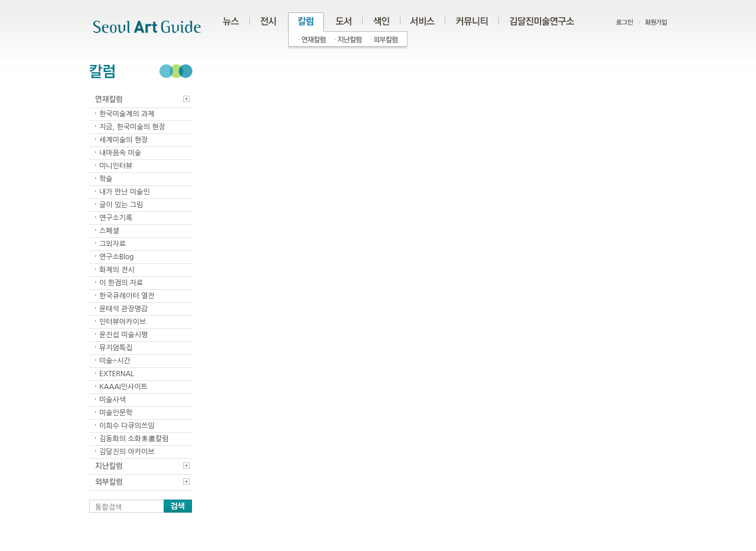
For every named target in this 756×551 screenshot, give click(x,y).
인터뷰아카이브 (123, 322)
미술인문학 (116, 413)
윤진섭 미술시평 (123, 335)
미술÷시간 (115, 361)
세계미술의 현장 (123, 140)
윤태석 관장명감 (123, 309)
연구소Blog (117, 257)
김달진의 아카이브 (127, 452)
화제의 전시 (117, 270)
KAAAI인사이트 (123, 387)
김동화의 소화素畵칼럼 (134, 439)
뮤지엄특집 (116, 348)
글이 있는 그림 (121, 205)
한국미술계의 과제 (127, 114)
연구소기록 (116, 218)
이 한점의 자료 (121, 283)
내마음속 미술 (120, 153)
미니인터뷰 (116, 166)
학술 (106, 179)
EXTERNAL (117, 374)
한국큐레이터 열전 (127, 296)
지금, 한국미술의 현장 (132, 127)
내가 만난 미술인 (125, 192)
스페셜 (109, 231)
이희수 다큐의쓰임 (127, 426)
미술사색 (113, 400)
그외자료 (113, 244)
